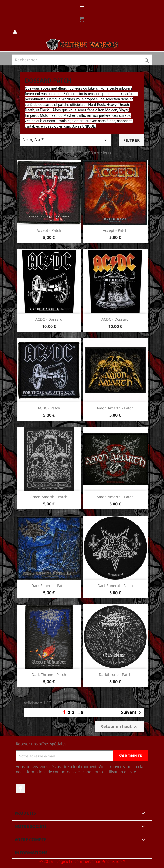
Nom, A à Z (66, 140)
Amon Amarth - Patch (115, 408)
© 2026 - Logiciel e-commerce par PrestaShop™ (82, 861)
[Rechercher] (82, 60)
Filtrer (132, 140)
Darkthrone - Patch (115, 674)
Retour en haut (120, 727)
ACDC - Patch (49, 408)
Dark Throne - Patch (49, 674)
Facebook (20, 789)
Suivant (132, 713)
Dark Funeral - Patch (49, 586)
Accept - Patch (49, 230)
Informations (31, 853)
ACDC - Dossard (49, 319)
